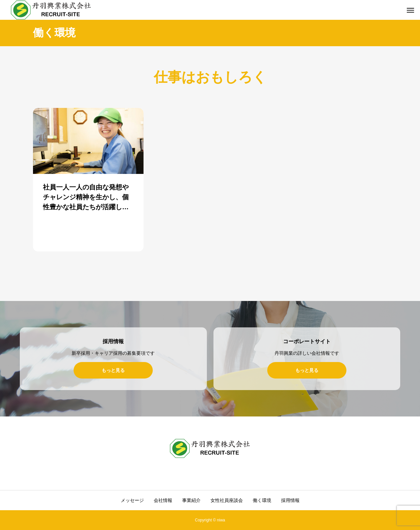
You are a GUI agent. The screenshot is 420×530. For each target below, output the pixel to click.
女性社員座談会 (227, 500)
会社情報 (163, 500)
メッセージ (132, 500)
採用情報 (290, 500)
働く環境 (262, 500)
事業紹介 (191, 500)
